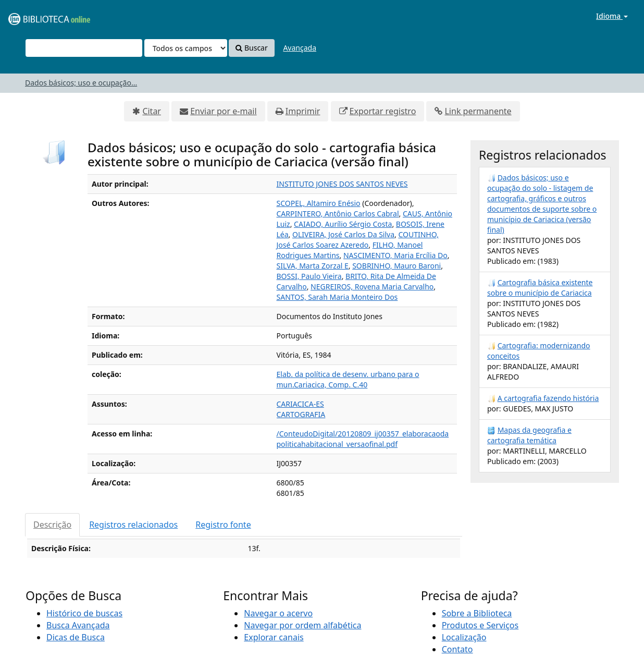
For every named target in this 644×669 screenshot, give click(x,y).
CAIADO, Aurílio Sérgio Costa (343, 224)
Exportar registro (383, 111)
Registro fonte (223, 525)
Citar (152, 111)
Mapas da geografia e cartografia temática (529, 435)
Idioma (612, 16)
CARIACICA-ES (300, 404)
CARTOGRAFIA (301, 414)
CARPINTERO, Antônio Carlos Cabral (338, 214)
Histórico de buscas (84, 613)
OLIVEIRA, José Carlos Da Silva (343, 234)
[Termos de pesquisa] (84, 48)
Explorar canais (274, 637)
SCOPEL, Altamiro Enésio (319, 203)
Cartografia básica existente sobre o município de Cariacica (540, 288)
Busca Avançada (78, 625)
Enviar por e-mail (223, 111)
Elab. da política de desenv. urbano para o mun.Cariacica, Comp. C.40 (348, 379)
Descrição (52, 525)
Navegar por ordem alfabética (302, 625)
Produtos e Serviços (480, 625)
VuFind (33, 16)
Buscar (251, 48)
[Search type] (186, 48)
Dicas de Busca (76, 637)
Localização (464, 637)
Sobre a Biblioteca (477, 613)
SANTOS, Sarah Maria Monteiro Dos (337, 297)
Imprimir (303, 111)
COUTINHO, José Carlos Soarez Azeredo (358, 240)
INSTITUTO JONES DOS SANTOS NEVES (342, 184)
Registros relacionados (133, 525)
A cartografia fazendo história (548, 398)
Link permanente (478, 111)
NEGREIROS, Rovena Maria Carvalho (372, 287)
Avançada (300, 48)
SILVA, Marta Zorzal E (313, 266)
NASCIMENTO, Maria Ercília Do (395, 255)
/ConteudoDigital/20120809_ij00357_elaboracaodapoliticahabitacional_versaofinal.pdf (363, 439)
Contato (457, 649)
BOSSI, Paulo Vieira (309, 276)
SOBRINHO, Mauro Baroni (397, 266)
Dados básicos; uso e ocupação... (81, 83)
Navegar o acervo (278, 613)
